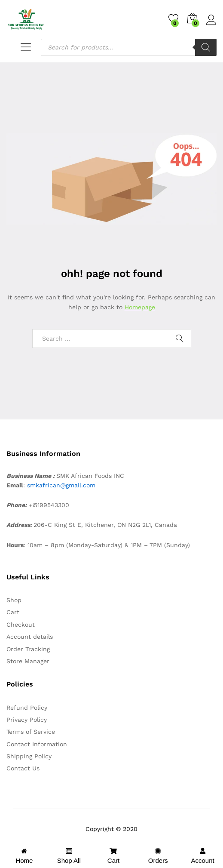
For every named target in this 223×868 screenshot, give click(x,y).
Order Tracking (28, 649)
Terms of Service (31, 732)
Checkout (21, 625)
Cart (13, 612)
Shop (14, 600)
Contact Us (23, 768)
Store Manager (28, 661)
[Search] (206, 47)
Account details (30, 637)
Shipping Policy (29, 756)
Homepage (140, 307)
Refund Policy (27, 708)
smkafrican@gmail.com (61, 485)
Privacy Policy (27, 720)
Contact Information (37, 744)
